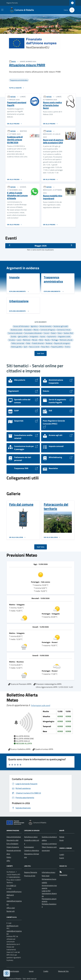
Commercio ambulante (15, 333)
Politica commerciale (18, 343)
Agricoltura (34, 326)
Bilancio (36, 330)
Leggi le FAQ (46, 891)
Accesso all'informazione (21, 326)
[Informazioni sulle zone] (41, 705)
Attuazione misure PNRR (27, 65)
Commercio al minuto (64, 330)
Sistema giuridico (16, 347)
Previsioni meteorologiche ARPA (48, 684)
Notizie (62, 837)
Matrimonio (27, 340)
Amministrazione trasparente (49, 887)
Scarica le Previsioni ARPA (20, 684)
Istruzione (12, 340)
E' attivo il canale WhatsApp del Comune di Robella (17, 196)
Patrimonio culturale (66, 340)
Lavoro (19, 340)
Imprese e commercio (49, 844)
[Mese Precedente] (9, 245)
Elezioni (53, 333)
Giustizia (13, 336)
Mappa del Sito (63, 971)
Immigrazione (34, 336)
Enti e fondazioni (12, 844)
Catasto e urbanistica (32, 850)
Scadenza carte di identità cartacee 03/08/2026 (15, 140)
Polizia (28, 343)
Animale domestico (46, 326)
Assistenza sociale (16, 330)
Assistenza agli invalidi (61, 326)
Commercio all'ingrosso (48, 330)
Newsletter (63, 875)
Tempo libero (45, 347)
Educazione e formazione (32, 855)
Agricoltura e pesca (31, 837)
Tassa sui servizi (34, 347)
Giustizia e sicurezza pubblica (49, 838)
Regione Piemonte (12, 3)
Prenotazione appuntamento (49, 900)
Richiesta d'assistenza (49, 905)
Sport (25, 347)
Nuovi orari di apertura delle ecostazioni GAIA (53, 141)
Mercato (35, 340)
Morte (41, 340)
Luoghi (62, 854)
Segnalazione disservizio (49, 895)
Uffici (8, 861)
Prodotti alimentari (38, 343)
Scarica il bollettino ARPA (19, 749)
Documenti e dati (12, 840)
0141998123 (11, 886)
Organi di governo (13, 847)
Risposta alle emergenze (62, 343)
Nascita (47, 340)
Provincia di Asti (30, 876)
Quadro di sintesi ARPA (43, 749)
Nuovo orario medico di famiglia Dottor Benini (52, 105)
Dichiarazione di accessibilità (49, 881)
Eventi (62, 858)
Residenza (49, 343)
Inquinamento (52, 336)
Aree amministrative (14, 837)
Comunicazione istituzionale (33, 333)
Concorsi (46, 333)
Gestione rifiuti (68, 333)
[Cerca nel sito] (71, 10)
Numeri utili (11, 911)
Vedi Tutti (41, 353)
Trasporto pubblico (57, 347)
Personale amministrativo (14, 852)
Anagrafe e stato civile (32, 842)
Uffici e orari (11, 908)
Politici (9, 857)
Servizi (31, 971)
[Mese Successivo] (72, 245)
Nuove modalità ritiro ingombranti (53, 197)
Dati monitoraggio (13, 971)
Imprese (43, 336)
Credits (46, 971)
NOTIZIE (13, 97)
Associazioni (28, 330)
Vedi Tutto (41, 547)
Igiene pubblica (23, 336)
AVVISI (14, 61)
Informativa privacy (49, 872)
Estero (60, 333)
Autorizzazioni (29, 847)
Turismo (67, 347)
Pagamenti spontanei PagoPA (17, 104)
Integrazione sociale (64, 336)
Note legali (46, 876)
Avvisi (61, 840)
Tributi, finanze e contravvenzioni (49, 849)
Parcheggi (55, 340)
